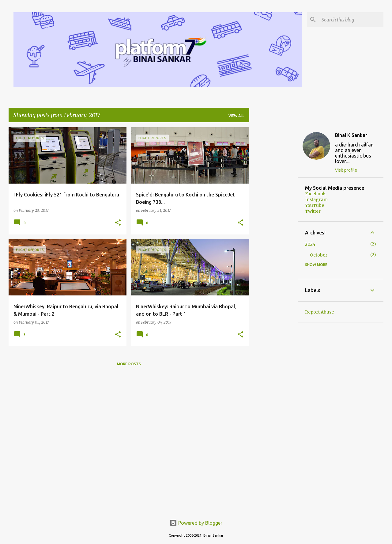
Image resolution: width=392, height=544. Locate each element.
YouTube (315, 205)
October (319, 255)
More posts (129, 364)
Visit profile (346, 170)
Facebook (315, 194)
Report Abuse (319, 312)
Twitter (313, 211)
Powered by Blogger (196, 523)
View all (236, 116)
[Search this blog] (351, 20)
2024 (310, 244)
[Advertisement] (273, 219)
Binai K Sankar (351, 135)
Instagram (316, 200)
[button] (118, 223)
